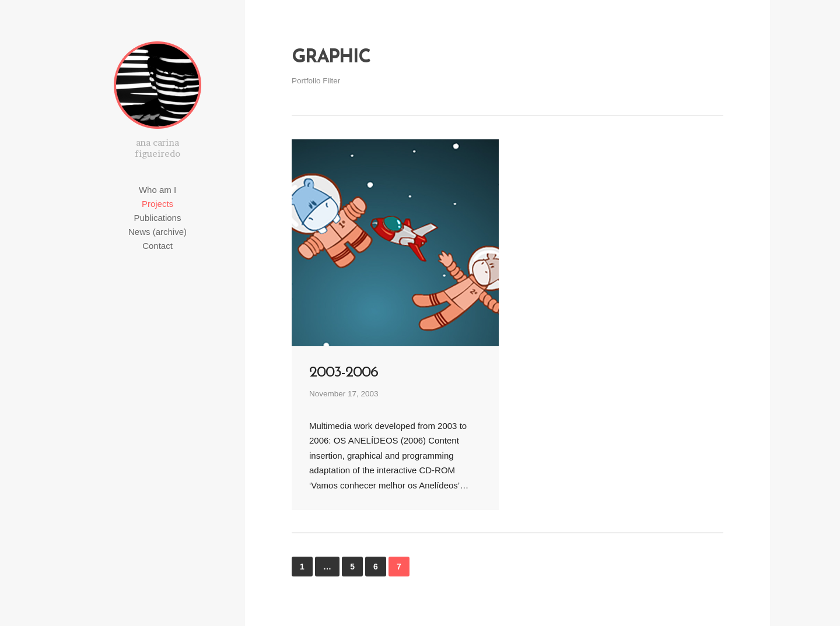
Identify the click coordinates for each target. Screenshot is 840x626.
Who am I (157, 190)
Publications (158, 218)
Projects (157, 204)
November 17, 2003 (344, 394)
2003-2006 (344, 373)
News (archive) (157, 232)
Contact (157, 246)
